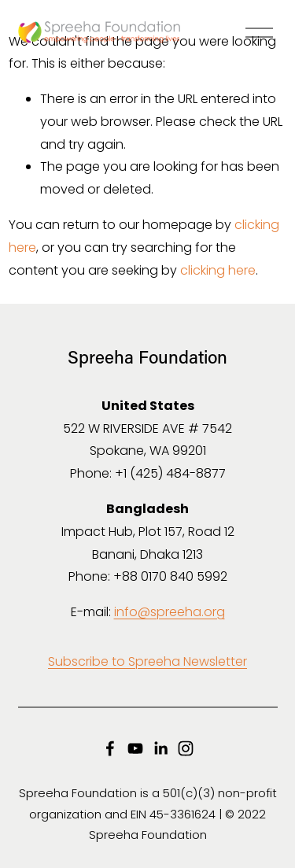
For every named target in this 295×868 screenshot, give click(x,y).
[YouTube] (135, 748)
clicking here (218, 270)
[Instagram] (186, 748)
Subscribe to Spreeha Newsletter (147, 661)
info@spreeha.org (170, 612)
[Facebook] (110, 748)
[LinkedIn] (160, 748)
